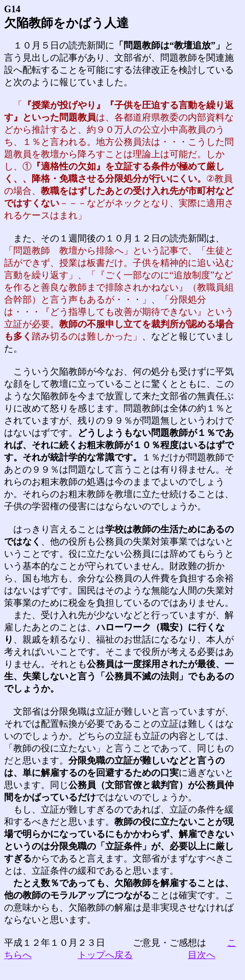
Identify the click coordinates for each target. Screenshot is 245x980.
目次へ (202, 955)
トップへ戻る (105, 955)
